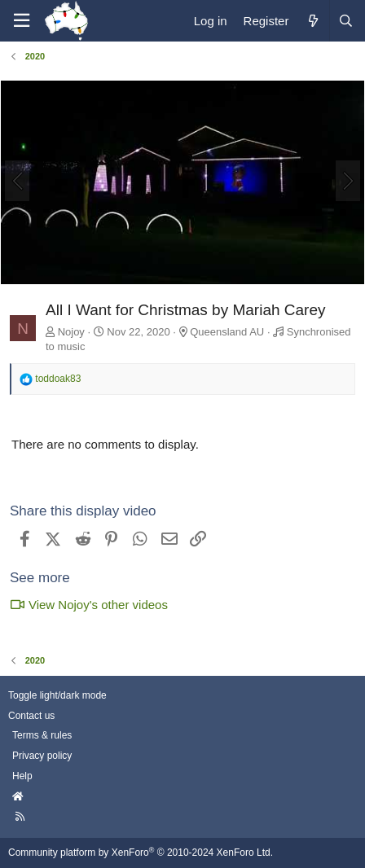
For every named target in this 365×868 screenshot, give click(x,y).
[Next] (348, 181)
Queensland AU (227, 332)
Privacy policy (42, 756)
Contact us (31, 716)
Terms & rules (42, 735)
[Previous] (17, 181)
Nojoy (71, 332)
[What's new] (312, 21)
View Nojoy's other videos (89, 605)
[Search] (345, 21)
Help (22, 776)
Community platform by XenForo (141, 853)
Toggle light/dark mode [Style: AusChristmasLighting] (57, 695)
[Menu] (21, 21)
